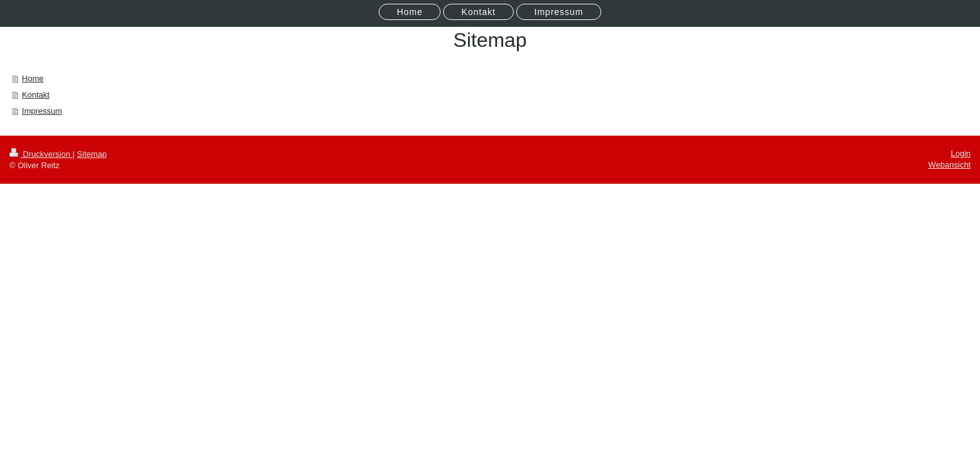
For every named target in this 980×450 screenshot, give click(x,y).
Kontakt (36, 95)
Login (961, 153)
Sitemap (92, 154)
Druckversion (41, 154)
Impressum (42, 111)
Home (33, 78)
